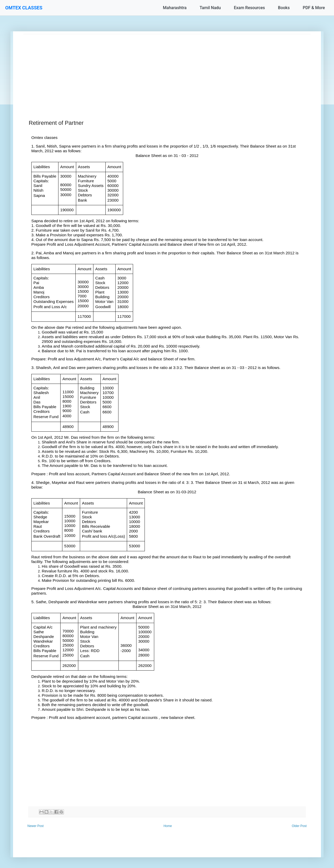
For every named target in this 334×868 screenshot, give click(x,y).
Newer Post (35, 826)
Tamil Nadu (210, 8)
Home (168, 826)
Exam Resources (249, 8)
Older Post (299, 826)
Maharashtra (175, 8)
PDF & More (314, 8)
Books (284, 8)
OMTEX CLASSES (24, 8)
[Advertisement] (167, 71)
